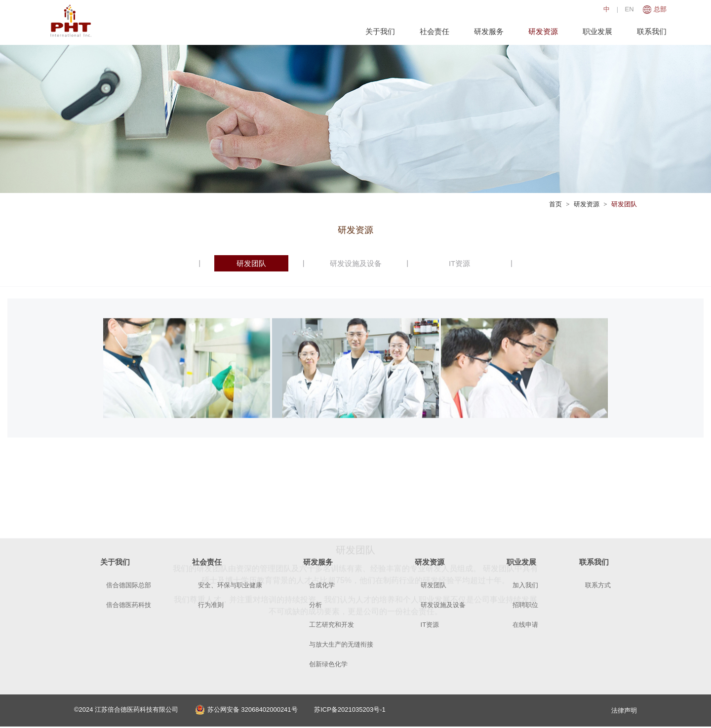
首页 (555, 204)
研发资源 (541, 31)
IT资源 (459, 263)
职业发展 (595, 31)
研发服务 (486, 31)
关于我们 (378, 31)
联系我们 (649, 31)
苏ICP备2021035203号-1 (350, 710)
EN (627, 9)
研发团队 (624, 204)
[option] (187, 397)
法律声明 (624, 710)
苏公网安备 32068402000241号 (246, 710)
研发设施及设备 (356, 263)
